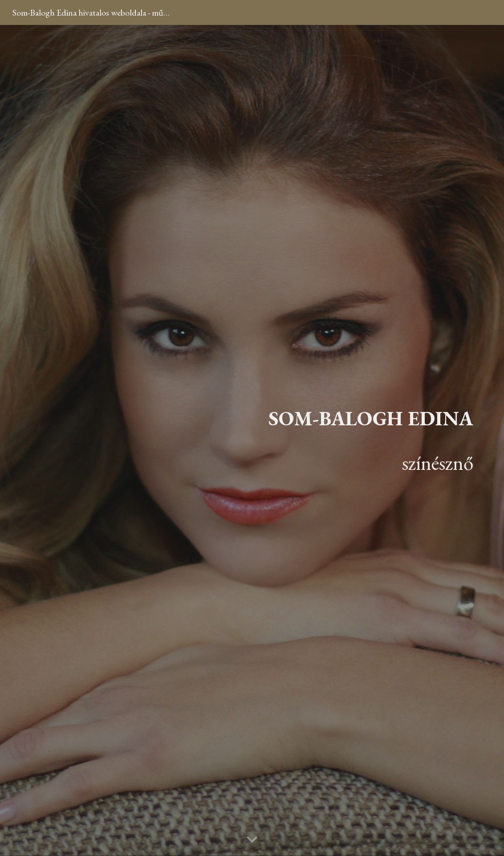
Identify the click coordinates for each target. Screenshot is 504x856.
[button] (252, 840)
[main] (367, 440)
